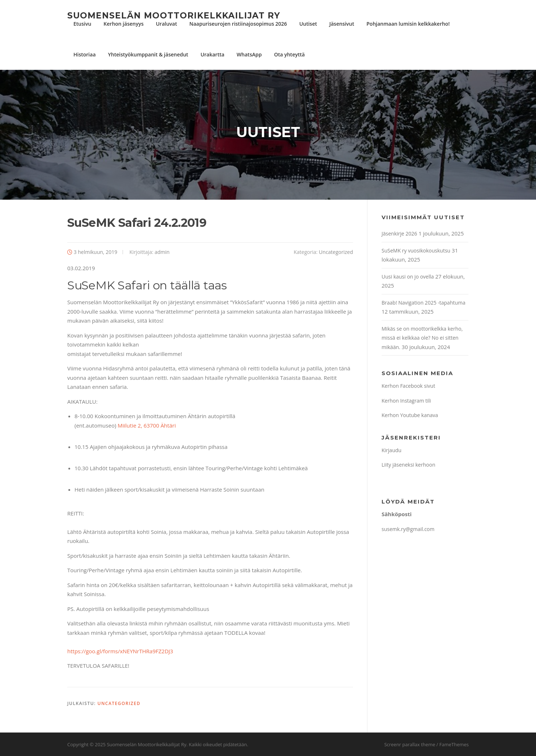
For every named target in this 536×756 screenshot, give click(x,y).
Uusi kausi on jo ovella (408, 277)
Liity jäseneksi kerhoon (408, 465)
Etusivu (82, 24)
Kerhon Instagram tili (406, 401)
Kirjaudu (392, 450)
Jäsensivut (342, 24)
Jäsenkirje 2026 (399, 233)
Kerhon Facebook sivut (408, 386)
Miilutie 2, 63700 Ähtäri (147, 425)
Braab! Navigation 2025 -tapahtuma (424, 303)
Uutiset (308, 24)
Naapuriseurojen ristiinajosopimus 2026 (238, 24)
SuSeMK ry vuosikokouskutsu (416, 250)
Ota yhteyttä (290, 54)
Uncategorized (336, 252)
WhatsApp (249, 54)
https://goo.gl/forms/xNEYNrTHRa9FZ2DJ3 (120, 651)
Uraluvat (167, 24)
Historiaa (85, 54)
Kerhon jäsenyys (124, 24)
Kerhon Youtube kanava (410, 415)
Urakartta (212, 54)
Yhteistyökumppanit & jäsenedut (148, 54)
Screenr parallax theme (410, 744)
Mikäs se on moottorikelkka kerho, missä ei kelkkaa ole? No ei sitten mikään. (422, 338)
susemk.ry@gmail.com (408, 529)
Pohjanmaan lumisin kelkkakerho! (408, 24)
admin (162, 252)
